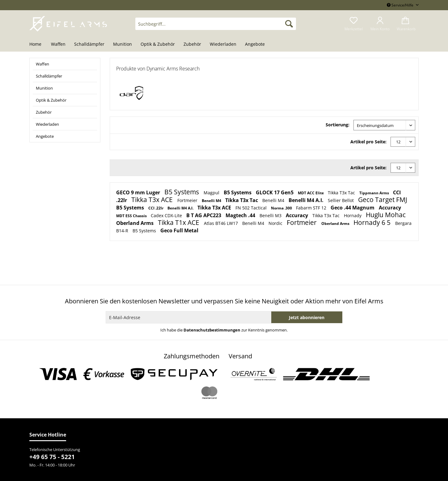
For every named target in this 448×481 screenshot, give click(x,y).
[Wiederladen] (223, 44)
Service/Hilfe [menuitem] (401, 5)
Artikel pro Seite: (368, 142)
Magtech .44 (241, 215)
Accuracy (390, 208)
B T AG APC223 (204, 215)
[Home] (38, 44)
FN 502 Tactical (252, 208)
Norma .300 (282, 208)
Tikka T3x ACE (153, 200)
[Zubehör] (192, 44)
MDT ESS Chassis (132, 216)
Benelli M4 (212, 201)
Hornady (353, 215)
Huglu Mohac (386, 215)
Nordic (276, 223)
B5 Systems (182, 192)
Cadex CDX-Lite (167, 215)
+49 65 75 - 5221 (52, 457)
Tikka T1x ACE (179, 222)
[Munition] (123, 44)
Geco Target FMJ (383, 200)
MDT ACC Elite (311, 193)
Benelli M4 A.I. (307, 200)
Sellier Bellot (341, 200)
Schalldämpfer (49, 76)
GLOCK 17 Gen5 (275, 192)
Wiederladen (47, 124)
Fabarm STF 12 (312, 208)
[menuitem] (216, 27)
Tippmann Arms (375, 193)
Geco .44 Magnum (353, 208)
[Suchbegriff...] (216, 24)
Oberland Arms (135, 223)
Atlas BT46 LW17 (222, 223)
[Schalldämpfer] (89, 44)
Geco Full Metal (179, 230)
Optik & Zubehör (51, 100)
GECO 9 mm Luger (139, 192)
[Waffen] (58, 44)
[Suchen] (289, 24)
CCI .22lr (156, 208)
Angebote (45, 136)
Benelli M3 (271, 215)
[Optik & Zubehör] (158, 44)
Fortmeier (188, 200)
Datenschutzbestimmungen (212, 330)
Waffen (42, 64)
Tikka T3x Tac (342, 193)
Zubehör (44, 112)
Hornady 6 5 (373, 222)
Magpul (212, 193)
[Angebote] (255, 44)
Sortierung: (338, 125)
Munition (44, 88)
